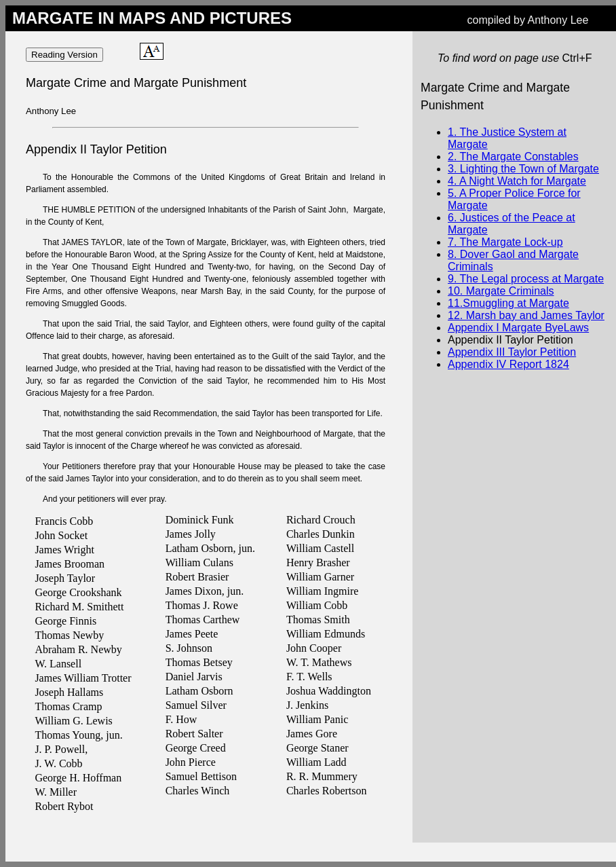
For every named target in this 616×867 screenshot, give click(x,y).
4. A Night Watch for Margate (517, 181)
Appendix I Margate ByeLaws (518, 328)
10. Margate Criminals (501, 291)
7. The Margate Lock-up (505, 242)
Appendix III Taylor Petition (512, 352)
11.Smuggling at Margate (508, 303)
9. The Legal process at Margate (526, 279)
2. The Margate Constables (513, 156)
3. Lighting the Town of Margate (523, 169)
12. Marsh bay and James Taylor (526, 315)
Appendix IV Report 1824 (508, 364)
